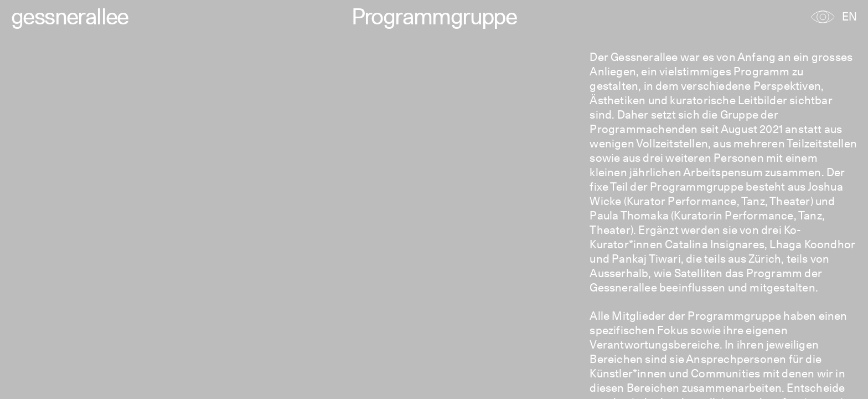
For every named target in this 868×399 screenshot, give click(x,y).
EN (849, 17)
